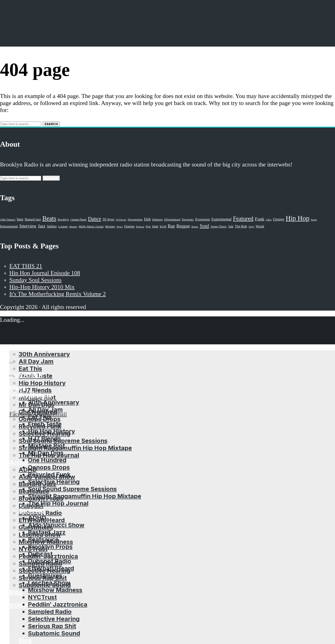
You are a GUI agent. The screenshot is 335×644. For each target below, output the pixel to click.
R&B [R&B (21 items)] (155, 227)
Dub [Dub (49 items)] (147, 219)
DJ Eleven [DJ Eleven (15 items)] (121, 220)
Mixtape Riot (46, 446)
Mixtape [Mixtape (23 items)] (110, 227)
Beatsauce (43, 539)
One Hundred (47, 460)
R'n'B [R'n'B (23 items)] (163, 227)
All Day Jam (45, 409)
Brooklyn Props (50, 547)
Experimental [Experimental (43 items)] (222, 219)
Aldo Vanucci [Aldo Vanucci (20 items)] (8, 220)
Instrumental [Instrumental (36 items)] (9, 226)
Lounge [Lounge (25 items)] (63, 226)
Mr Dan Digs (46, 453)
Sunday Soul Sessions (35, 280)
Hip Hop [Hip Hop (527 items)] (298, 218)
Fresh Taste (45, 424)
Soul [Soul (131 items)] (204, 226)
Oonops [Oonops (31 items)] (129, 226)
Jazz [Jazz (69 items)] (42, 226)
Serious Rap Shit (52, 626)
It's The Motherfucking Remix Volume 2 (58, 294)
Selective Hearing (54, 482)
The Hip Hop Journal (58, 503)
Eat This (30, 368)
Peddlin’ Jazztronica (58, 604)
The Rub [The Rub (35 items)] (241, 226)
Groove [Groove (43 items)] (278, 219)
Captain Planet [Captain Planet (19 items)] (78, 220)
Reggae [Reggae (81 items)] (183, 226)
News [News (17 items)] (120, 227)
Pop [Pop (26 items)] (148, 226)
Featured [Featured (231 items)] (243, 219)
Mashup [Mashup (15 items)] (73, 227)
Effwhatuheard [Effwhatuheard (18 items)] (172, 220)
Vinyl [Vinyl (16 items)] (251, 227)
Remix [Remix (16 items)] (195, 227)
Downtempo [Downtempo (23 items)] (135, 220)
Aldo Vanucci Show (56, 525)
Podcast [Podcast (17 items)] (140, 227)
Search (51, 124)
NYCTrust (42, 597)
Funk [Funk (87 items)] (260, 219)
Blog (16, 592)
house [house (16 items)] (314, 220)
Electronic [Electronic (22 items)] (188, 220)
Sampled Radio (50, 612)
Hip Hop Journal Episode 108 (45, 273)
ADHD (28, 469)
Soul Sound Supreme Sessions (63, 441)
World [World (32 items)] (260, 226)
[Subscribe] (11, 363)
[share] (11, 376)
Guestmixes (45, 575)
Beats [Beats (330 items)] (49, 218)
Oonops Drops (49, 467)
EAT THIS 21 (26, 266)
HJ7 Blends (44, 438)
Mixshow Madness (55, 590)
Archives (32, 510)
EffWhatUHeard (51, 568)
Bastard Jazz (47, 532)
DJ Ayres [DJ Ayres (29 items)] (109, 219)
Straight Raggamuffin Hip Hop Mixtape (75, 448)
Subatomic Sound (54, 633)
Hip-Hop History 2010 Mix (42, 287)
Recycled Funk (49, 474)
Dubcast (40, 554)
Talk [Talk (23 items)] (231, 227)
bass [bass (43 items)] (20, 219)
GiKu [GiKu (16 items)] (269, 220)
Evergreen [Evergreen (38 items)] (203, 219)
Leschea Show (49, 583)
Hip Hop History (42, 383)
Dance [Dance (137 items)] (95, 219)
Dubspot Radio (50, 561)
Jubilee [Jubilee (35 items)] (52, 226)
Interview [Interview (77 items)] (28, 226)
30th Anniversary (54, 402)
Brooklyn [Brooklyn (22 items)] (63, 220)
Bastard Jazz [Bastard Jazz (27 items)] (33, 219)
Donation (26, 605)
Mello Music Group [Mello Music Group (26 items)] (91, 226)
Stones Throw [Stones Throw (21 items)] (219, 227)
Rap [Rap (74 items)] (171, 226)
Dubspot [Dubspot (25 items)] (157, 219)
